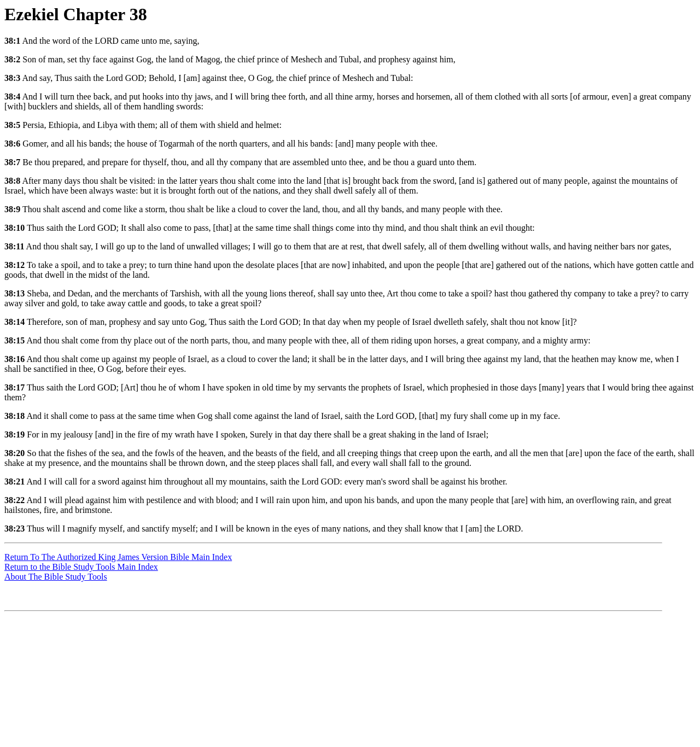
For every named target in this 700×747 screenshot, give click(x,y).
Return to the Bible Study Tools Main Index (81, 567)
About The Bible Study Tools (56, 577)
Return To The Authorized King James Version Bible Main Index (118, 557)
